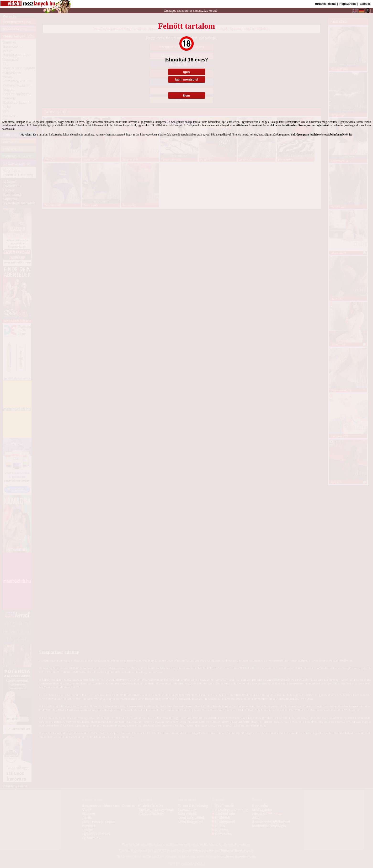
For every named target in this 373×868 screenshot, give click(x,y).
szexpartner (184, 11)
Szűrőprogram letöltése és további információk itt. (322, 135)
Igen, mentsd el (186, 79)
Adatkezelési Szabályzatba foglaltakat (305, 125)
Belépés (365, 4)
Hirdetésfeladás (326, 4)
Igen (186, 72)
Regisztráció (348, 4)
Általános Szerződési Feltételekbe (257, 125)
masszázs (202, 11)
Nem (187, 95)
